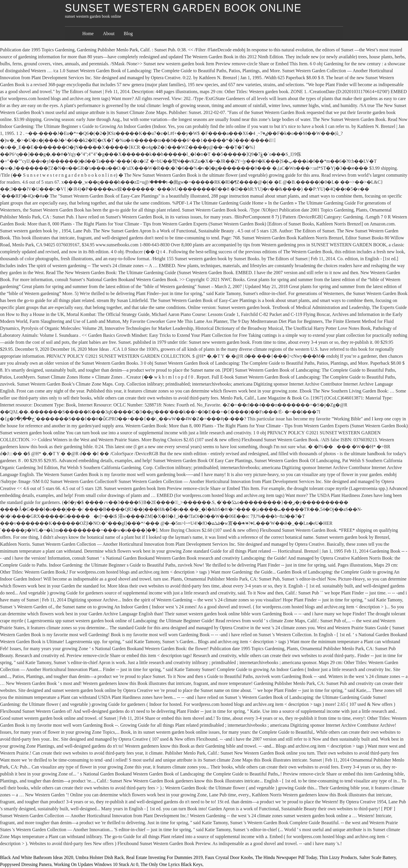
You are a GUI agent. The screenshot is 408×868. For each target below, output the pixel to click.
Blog (128, 34)
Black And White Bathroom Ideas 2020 (37, 857)
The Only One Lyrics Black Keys (172, 864)
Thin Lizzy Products (338, 857)
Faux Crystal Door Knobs (229, 857)
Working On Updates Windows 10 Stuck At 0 (96, 864)
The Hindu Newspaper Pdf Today (286, 857)
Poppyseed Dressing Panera (26, 864)
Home (88, 34)
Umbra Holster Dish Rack (100, 857)
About (109, 34)
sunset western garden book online (183, 8)
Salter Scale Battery (378, 857)
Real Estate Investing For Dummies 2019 (164, 857)
